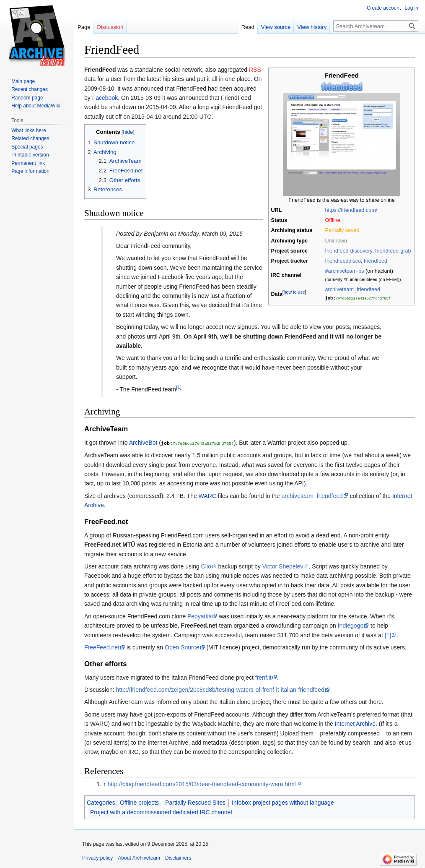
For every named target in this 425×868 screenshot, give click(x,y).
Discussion (110, 27)
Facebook (105, 98)
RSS (255, 70)
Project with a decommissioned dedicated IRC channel (161, 812)
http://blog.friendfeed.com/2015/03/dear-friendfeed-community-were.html (202, 784)
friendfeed (376, 261)
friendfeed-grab (393, 251)
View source (276, 27)
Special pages (27, 147)
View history (312, 27)
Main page (23, 81)
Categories (101, 802)
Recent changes (30, 89)
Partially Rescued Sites (195, 802)
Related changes (30, 138)
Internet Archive (355, 723)
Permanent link (28, 163)
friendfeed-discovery (349, 251)
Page (84, 27)
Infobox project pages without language (283, 802)
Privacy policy (97, 858)
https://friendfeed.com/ (351, 210)
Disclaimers (178, 858)
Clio (206, 566)
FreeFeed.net (102, 647)
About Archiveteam (139, 858)
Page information (30, 171)
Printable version (30, 155)
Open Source (182, 647)
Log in (411, 8)
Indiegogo (351, 625)
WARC (207, 495)
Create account (384, 8)
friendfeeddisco (343, 261)
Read (248, 27)
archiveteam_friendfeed (353, 289)
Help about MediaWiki (36, 106)
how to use (294, 292)
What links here (29, 130)
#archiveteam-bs (345, 271)
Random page (27, 98)
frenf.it (263, 677)
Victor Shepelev (283, 566)
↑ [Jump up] (105, 784)
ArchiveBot (143, 443)
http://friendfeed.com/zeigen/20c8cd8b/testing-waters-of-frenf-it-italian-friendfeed (220, 689)
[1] (179, 387)
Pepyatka (200, 616)
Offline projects (139, 802)
